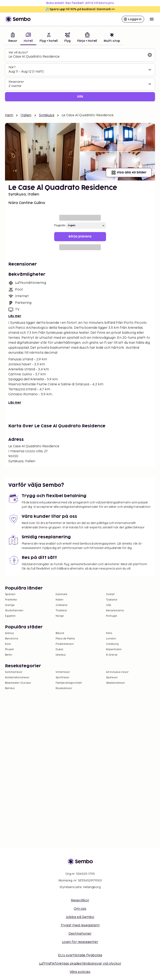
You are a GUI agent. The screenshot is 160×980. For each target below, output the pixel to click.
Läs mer (15, 316)
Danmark (61, 594)
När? (12, 67)
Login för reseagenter (80, 942)
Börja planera (80, 237)
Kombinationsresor (17, 678)
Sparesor (112, 678)
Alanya (9, 633)
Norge (60, 616)
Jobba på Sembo (80, 917)
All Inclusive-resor (117, 672)
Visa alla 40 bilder (129, 173)
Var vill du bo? (18, 53)
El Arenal (112, 655)
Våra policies (80, 972)
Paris (109, 633)
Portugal (111, 616)
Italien (26, 115)
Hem (9, 115)
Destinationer (80, 934)
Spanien (10, 594)
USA (109, 605)
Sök (80, 97)
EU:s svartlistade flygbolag (80, 955)
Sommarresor (14, 672)
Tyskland (112, 600)
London (111, 639)
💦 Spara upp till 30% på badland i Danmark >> (80, 9)
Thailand (61, 611)
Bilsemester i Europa (18, 683)
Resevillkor (80, 900)
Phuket (9, 649)
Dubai (59, 649)
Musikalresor (64, 688)
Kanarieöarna (115, 611)
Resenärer (16, 82)
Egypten (10, 616)
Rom (8, 644)
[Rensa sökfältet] (150, 55)
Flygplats (60, 226)
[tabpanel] (80, 75)
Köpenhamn (114, 649)
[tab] (13, 38)
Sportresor (62, 678)
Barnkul (10, 688)
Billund (60, 633)
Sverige (10, 605)
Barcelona (12, 639)
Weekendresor (116, 683)
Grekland (61, 605)
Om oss (80, 909)
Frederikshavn (65, 644)
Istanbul (61, 655)
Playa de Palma (65, 639)
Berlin (9, 655)
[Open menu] (152, 19)
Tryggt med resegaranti (80, 925)
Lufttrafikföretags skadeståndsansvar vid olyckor (80, 964)
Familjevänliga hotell (69, 683)
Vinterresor (63, 672)
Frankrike (11, 600)
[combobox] (77, 57)
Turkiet (110, 594)
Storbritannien (14, 611)
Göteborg (112, 644)
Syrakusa (47, 115)
